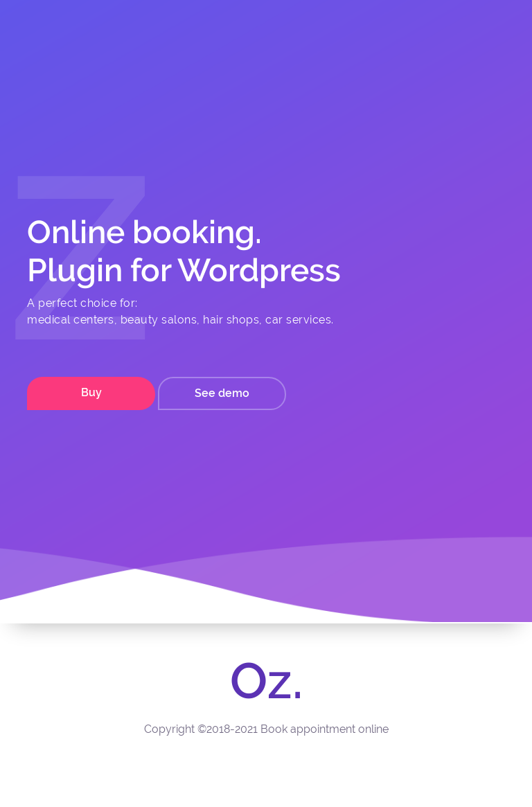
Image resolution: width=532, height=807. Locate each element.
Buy (91, 392)
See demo (222, 393)
